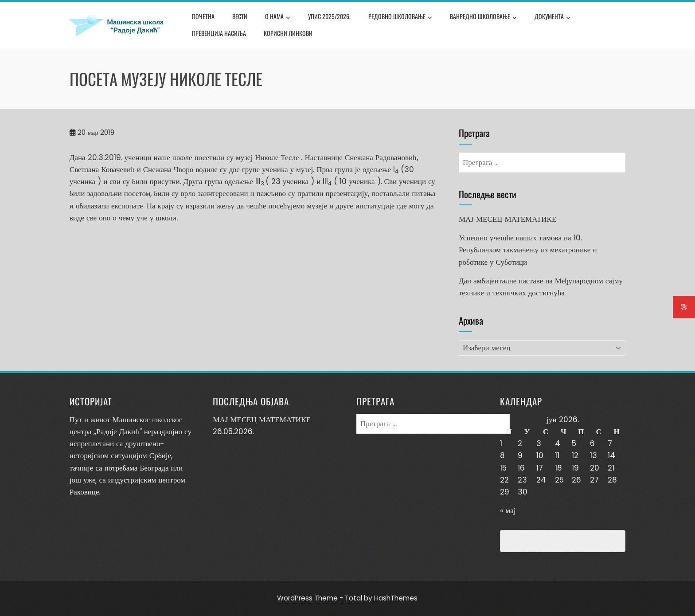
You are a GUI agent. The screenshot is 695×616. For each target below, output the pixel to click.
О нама (278, 17)
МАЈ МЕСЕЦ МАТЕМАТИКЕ (508, 219)
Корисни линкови (288, 33)
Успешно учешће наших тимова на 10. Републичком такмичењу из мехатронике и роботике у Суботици (528, 250)
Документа (552, 17)
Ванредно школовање (483, 17)
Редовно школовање (400, 17)
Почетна (203, 16)
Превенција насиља (219, 33)
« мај (508, 510)
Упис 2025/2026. (329, 16)
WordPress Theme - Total (320, 598)
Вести (240, 16)
